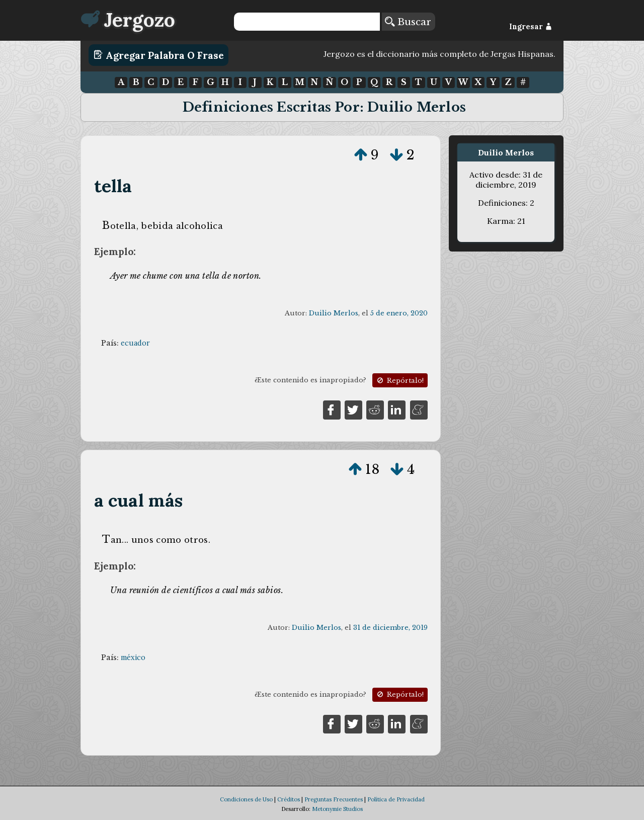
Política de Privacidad (396, 799)
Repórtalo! (399, 381)
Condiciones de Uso (246, 799)
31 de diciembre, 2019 (390, 628)
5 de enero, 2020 (399, 313)
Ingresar (531, 27)
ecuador (135, 343)
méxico (133, 658)
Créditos (289, 799)
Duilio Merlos (334, 313)
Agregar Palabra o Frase (159, 55)
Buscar (408, 22)
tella (113, 186)
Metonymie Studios (337, 809)
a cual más (139, 500)
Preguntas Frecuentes (334, 799)
